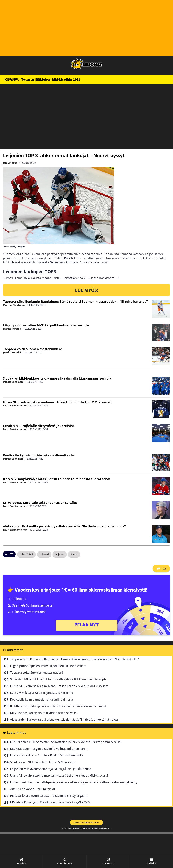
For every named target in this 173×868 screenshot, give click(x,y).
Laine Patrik (26, 554)
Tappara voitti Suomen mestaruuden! (32, 349)
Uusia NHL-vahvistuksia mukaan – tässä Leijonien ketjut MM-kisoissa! (57, 402)
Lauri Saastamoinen (15, 405)
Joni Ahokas (10, 163)
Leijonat (44, 554)
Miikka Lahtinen (13, 382)
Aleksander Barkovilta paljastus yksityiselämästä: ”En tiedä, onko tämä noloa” (64, 526)
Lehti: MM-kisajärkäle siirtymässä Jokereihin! (38, 426)
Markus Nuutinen (14, 305)
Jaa (161, 568)
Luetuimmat (16, 733)
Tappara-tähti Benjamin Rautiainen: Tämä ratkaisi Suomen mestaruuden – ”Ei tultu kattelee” (75, 301)
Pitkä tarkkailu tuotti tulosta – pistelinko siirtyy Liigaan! (49, 796)
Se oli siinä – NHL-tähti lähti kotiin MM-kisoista (43, 762)
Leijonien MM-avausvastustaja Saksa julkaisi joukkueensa (51, 769)
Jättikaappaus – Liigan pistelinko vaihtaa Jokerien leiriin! (49, 749)
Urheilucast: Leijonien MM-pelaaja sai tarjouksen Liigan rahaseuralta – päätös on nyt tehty (74, 782)
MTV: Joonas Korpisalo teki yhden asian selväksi (40, 503)
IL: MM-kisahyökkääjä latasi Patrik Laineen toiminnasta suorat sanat (57, 479)
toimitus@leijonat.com (86, 822)
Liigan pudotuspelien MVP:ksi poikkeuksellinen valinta (46, 325)
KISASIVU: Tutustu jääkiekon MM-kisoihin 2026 (42, 79)
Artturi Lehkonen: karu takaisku (33, 789)
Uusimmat (15, 650)
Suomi (74, 554)
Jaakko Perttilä (12, 329)
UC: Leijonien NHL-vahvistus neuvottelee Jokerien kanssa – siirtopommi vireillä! (66, 742)
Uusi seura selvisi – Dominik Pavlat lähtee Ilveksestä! (47, 755)
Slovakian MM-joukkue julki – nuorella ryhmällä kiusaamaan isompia (57, 378)
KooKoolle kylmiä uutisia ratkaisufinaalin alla (39, 455)
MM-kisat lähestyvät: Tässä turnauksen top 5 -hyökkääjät (50, 802)
